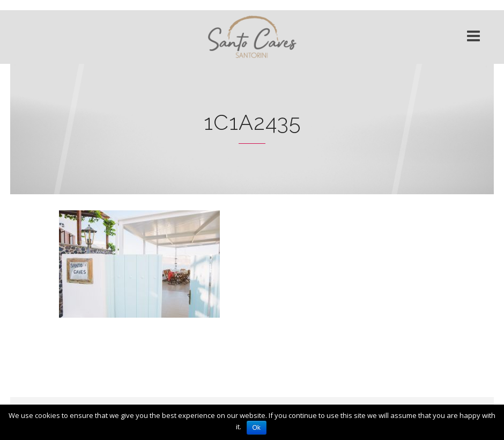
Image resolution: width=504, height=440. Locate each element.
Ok (257, 428)
